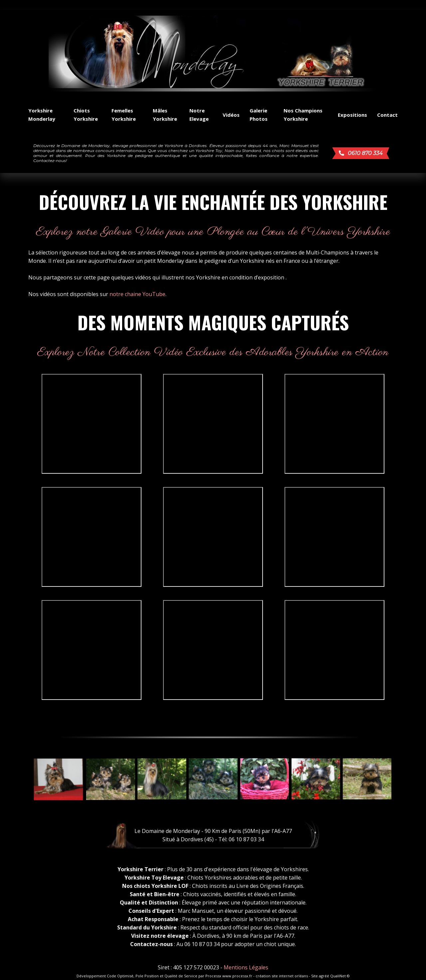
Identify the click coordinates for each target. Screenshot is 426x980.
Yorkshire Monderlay (42, 115)
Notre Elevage (199, 115)
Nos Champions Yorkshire (303, 115)
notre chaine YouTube (137, 294)
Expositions (352, 115)
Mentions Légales (246, 967)
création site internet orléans (282, 976)
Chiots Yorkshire (86, 115)
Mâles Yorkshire (165, 115)
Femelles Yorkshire (124, 115)
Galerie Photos (259, 115)
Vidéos (231, 115)
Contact (387, 115)
